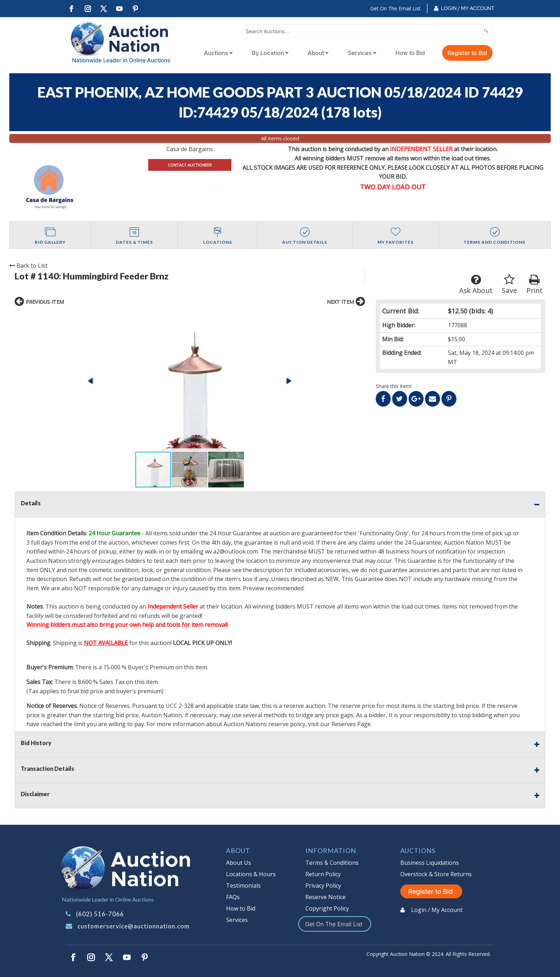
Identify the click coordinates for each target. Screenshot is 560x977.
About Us (239, 863)
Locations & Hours (251, 874)
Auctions (216, 53)
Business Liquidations (430, 863)
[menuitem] (217, 53)
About (316, 53)
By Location (268, 53)
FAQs (233, 897)
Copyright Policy (327, 908)
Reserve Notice (326, 897)
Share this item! (394, 386)
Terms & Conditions (332, 863)
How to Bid (410, 53)
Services (360, 53)
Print (534, 285)
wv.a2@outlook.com (231, 551)
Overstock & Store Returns (436, 874)
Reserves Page (351, 724)
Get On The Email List (396, 8)
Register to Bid (467, 53)
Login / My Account (468, 8)
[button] (91, 381)
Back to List (28, 266)
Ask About (476, 285)
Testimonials (243, 886)
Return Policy (323, 874)
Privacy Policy (323, 886)
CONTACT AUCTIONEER (190, 165)
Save (509, 285)
